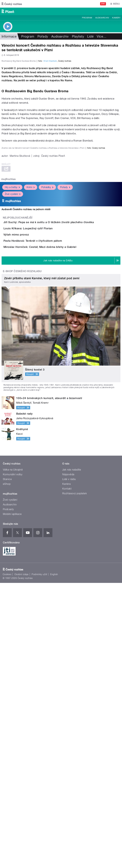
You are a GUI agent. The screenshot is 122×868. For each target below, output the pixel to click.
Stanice (7, 764)
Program (87, 18)
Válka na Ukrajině (13, 755)
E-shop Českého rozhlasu (22, 556)
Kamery (116, 18)
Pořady (43, 36)
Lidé (90, 36)
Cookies (7, 859)
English (54, 859)
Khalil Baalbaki (50, 129)
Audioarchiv (102, 18)
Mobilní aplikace (12, 799)
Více (102, 36)
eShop (7, 769)
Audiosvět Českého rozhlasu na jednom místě (26, 449)
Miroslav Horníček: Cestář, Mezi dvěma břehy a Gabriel (53, 523)
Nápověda (68, 759)
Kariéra (66, 769)
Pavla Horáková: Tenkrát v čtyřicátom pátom (45, 508)
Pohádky (47, 427)
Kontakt (67, 774)
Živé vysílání (13, 434)
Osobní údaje (22, 859)
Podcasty (8, 794)
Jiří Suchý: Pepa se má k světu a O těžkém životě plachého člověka (61, 462)
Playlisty (78, 36)
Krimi (31, 427)
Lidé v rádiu (69, 764)
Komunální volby (13, 759)
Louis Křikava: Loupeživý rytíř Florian (41, 477)
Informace (9, 36)
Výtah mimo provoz (29, 493)
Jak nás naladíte (72, 755)
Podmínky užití (39, 859)
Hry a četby (12, 427)
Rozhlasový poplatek (75, 778)
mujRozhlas (8, 419)
